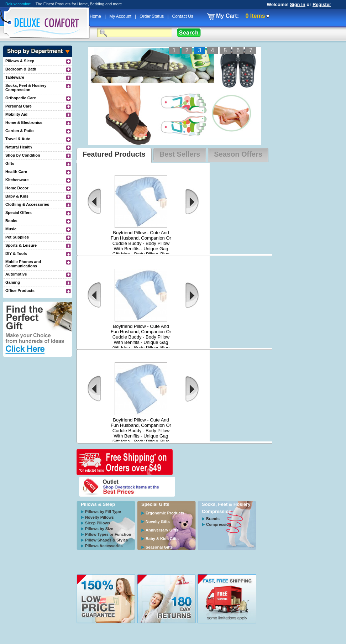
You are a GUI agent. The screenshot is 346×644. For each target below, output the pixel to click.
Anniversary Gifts (162, 530)
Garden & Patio (19, 131)
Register (322, 4)
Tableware (15, 77)
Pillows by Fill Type (103, 512)
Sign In (297, 4)
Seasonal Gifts (159, 547)
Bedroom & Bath (21, 69)
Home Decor (17, 188)
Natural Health (19, 147)
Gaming (13, 282)
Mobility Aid (16, 114)
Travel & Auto (18, 139)
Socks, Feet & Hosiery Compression (26, 88)
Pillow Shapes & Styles (106, 540)
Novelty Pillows (99, 517)
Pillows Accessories (104, 546)
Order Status (152, 16)
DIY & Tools (16, 253)
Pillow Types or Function (108, 534)
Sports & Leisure (21, 245)
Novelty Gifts (158, 522)
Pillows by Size (99, 529)
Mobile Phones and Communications (23, 264)
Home (96, 16)
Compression (219, 524)
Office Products (20, 290)
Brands (213, 519)
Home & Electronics (24, 122)
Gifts (10, 163)
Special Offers (19, 213)
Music (11, 229)
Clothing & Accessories (27, 204)
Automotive (16, 274)
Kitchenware (17, 180)
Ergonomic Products (165, 513)
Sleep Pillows (98, 523)
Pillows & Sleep (20, 61)
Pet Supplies (17, 237)
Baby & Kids (17, 196)
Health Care (16, 172)
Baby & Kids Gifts (162, 539)
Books (11, 221)
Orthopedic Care (21, 98)
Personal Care (19, 106)
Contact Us (182, 16)
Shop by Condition (23, 155)
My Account (121, 16)
